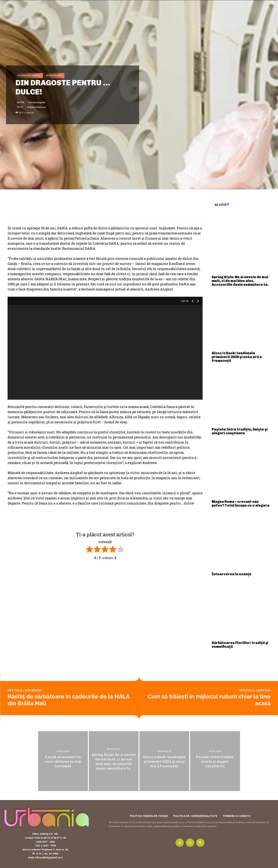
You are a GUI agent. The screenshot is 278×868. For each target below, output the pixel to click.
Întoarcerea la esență (231, 574)
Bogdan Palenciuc (37, 107)
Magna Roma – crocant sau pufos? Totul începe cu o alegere (241, 504)
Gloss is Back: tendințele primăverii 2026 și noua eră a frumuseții (237, 357)
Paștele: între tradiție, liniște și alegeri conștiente (240, 431)
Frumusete (164, 752)
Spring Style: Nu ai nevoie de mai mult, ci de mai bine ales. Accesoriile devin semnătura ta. (240, 281)
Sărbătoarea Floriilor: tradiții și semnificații (240, 645)
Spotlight (63, 752)
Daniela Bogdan (37, 102)
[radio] (89, 550)
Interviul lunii (54, 76)
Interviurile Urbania (29, 76)
